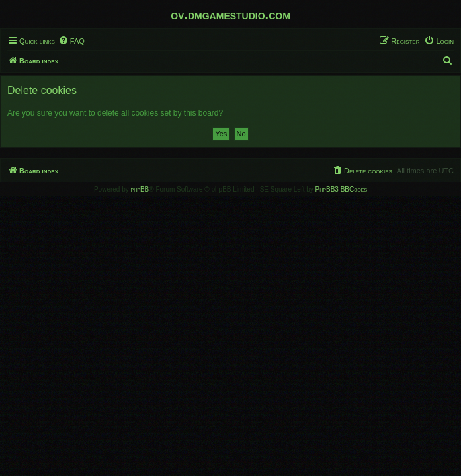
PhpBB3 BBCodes (341, 189)
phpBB (140, 189)
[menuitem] (71, 41)
